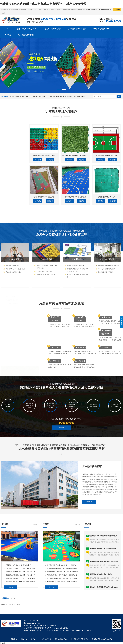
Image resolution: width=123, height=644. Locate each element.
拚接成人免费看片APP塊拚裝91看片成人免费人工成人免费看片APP (83, 210)
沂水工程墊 (9, 219)
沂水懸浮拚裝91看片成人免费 (26, 29)
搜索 (119, 96)
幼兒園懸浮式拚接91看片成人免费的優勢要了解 (62, 612)
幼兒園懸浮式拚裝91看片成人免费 (44, 252)
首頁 (7, 29)
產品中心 (24, 639)
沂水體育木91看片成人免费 (14, 249)
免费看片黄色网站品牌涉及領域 (102, 639)
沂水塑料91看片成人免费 (52, 29)
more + (36, 568)
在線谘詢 (61, 436)
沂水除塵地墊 (10, 216)
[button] (59, 89)
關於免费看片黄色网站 (90, 10)
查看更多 (89, 534)
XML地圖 (117, 10)
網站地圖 (3, 643)
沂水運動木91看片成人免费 (38, 96)
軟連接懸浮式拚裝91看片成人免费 (44, 210)
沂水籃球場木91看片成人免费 (15, 245)
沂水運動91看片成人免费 (77, 29)
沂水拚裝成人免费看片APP (102, 29)
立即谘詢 (38, 214)
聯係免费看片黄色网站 (106, 10)
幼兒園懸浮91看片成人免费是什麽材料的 (18, 609)
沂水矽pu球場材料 (11, 271)
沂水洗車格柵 (10, 226)
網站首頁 (14, 639)
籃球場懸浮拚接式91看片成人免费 (75, 252)
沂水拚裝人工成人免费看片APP (75, 96)
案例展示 (8, 35)
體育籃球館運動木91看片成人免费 (107, 210)
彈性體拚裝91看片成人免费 (107, 252)
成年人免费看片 (46, 639)
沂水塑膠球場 (8, 265)
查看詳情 (50, 214)
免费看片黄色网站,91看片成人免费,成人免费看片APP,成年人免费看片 (43, 4)
